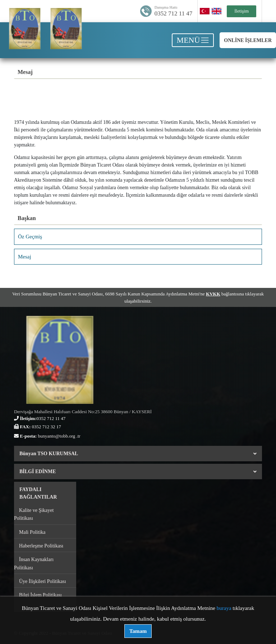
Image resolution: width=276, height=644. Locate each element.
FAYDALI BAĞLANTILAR (38, 493)
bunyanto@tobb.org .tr (59, 436)
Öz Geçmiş (30, 237)
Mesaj (25, 257)
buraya (224, 608)
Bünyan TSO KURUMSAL (138, 454)
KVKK (213, 294)
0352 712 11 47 (174, 13)
